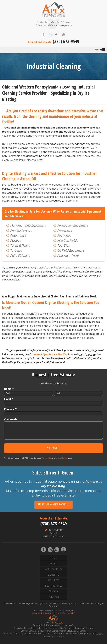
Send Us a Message (53, 505)
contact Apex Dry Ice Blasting (50, 354)
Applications (53, 569)
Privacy (53, 591)
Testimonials (53, 586)
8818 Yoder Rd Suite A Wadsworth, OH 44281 (53, 533)
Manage (60, 637)
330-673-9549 (57, 623)
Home (53, 558)
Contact (53, 597)
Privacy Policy (47, 458)
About (53, 564)
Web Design (49, 637)
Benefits (53, 575)
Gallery (53, 580)
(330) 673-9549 (66, 41)
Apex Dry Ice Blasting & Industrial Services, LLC (54, 613)
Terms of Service (61, 458)
